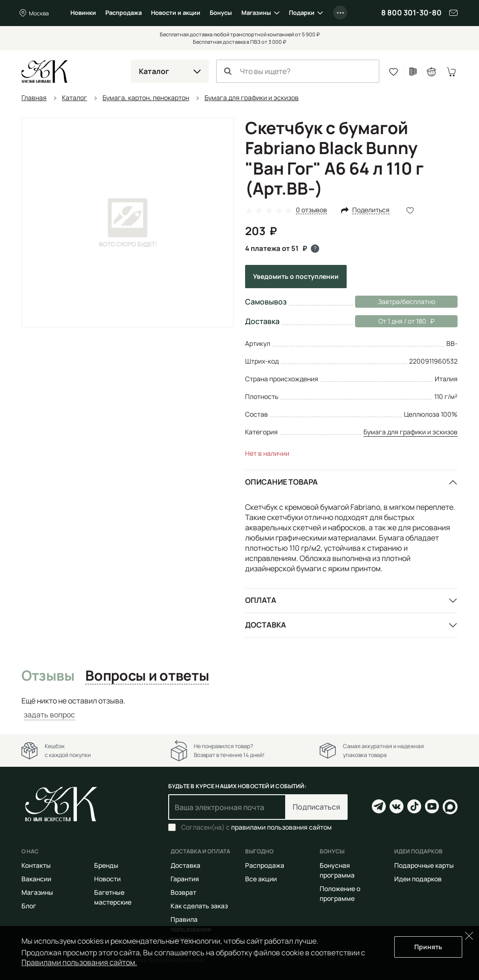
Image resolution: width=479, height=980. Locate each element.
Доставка (266, 625)
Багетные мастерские (113, 897)
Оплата (261, 600)
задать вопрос (49, 715)
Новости (107, 879)
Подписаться (316, 807)
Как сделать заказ (199, 906)
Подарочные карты (424, 865)
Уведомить (296, 276)
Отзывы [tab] (48, 676)
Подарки (302, 13)
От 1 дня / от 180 (395, 321)
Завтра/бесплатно (407, 301)
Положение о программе (340, 893)
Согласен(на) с (257, 827)
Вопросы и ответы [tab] (147, 676)
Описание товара (281, 482)
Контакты (36, 865)
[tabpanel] (239, 708)
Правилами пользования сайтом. (79, 962)
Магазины (256, 13)
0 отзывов (311, 210)
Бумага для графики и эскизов (411, 432)
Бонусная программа (337, 870)
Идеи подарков (418, 879)
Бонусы (221, 13)
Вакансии (36, 879)
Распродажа (123, 13)
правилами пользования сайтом (281, 827)
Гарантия (185, 879)
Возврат (183, 892)
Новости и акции (176, 13)
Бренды (106, 865)
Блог (29, 906)
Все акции (261, 879)
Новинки (83, 13)
